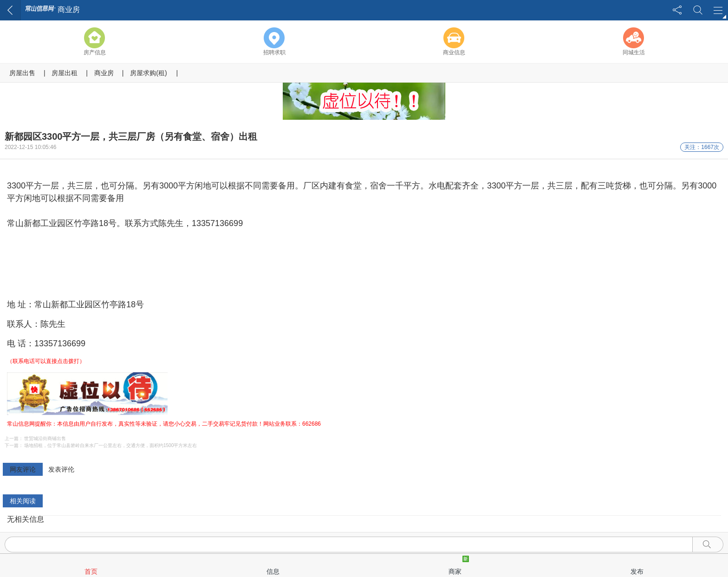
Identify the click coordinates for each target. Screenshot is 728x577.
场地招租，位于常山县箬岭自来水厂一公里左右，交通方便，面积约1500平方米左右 (110, 445)
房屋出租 (65, 73)
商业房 (104, 73)
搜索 (698, 10)
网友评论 (23, 469)
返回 (10, 10)
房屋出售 (22, 73)
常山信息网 (40, 9)
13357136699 (60, 344)
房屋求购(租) (148, 73)
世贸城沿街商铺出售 (45, 438)
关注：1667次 (702, 147)
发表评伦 (61, 469)
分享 (677, 10)
